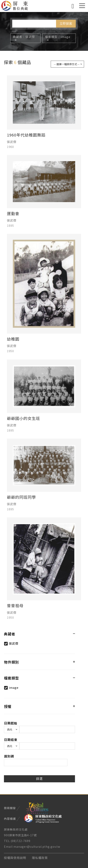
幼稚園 (13, 339)
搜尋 (73, 5)
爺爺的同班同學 (21, 497)
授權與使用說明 (15, 858)
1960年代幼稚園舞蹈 (26, 135)
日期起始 (11, 723)
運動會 (13, 214)
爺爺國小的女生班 (23, 418)
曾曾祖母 (15, 606)
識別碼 (9, 756)
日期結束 (11, 740)
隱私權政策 (40, 858)
